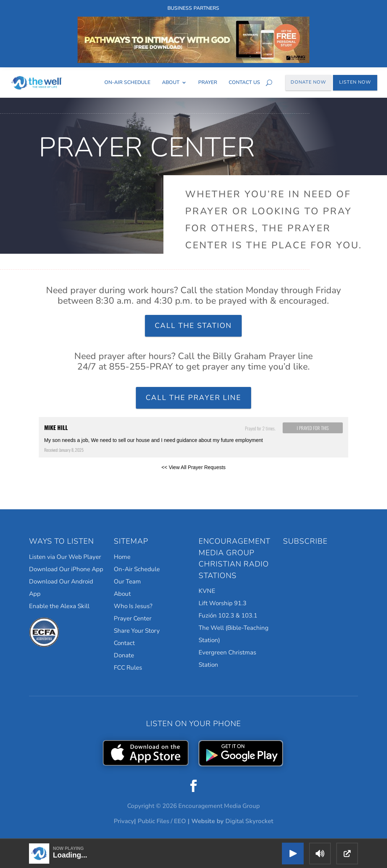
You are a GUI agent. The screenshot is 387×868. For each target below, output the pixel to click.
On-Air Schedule (127, 82)
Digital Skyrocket (249, 821)
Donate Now (308, 82)
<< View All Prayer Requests (193, 467)
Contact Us (244, 82)
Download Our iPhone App (66, 569)
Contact (124, 643)
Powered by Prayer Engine (66, 479)
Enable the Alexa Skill (59, 606)
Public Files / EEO (162, 821)
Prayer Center (133, 618)
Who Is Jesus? (133, 606)
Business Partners (193, 8)
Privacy (124, 821)
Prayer (208, 82)
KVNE (207, 591)
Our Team (127, 582)
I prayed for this (313, 428)
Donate (124, 655)
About (171, 82)
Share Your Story (137, 631)
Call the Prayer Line (193, 398)
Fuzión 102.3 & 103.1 (228, 616)
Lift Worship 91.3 (222, 603)
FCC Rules (128, 668)
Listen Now (355, 82)
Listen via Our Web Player (65, 557)
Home (122, 557)
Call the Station (193, 326)
